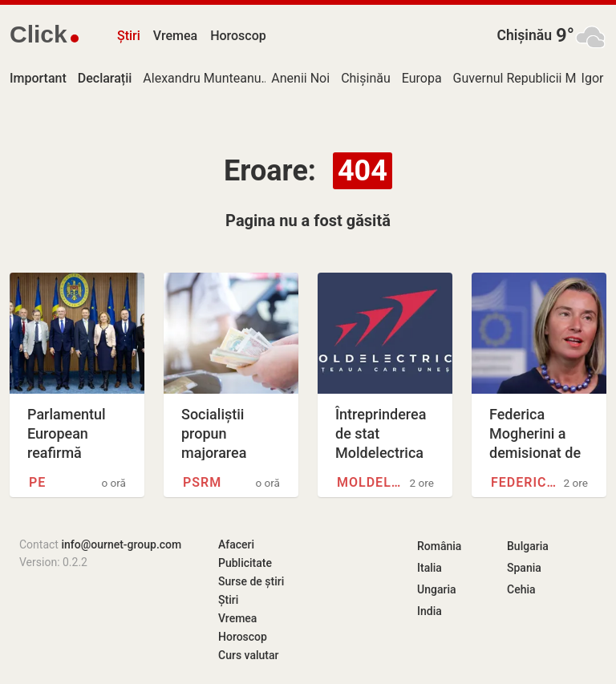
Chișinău (524, 35)
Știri (129, 36)
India (430, 611)
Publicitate (245, 563)
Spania (524, 568)
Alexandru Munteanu (202, 78)
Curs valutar (248, 655)
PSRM (202, 482)
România (439, 546)
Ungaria (437, 589)
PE (37, 482)
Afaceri (236, 544)
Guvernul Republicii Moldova (534, 78)
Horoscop (238, 36)
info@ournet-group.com (121, 544)
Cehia (521, 589)
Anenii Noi (300, 78)
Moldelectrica (371, 482)
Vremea (175, 36)
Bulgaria (528, 546)
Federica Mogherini (525, 482)
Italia (430, 568)
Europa (422, 78)
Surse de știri (251, 581)
